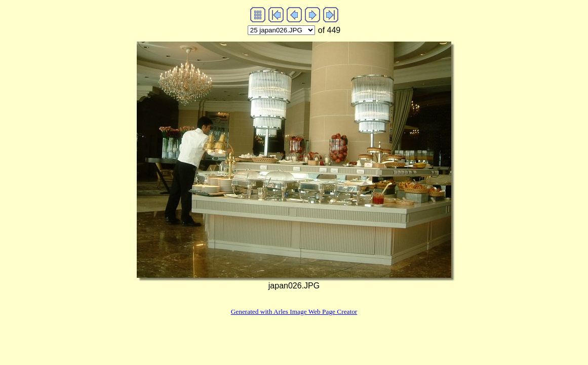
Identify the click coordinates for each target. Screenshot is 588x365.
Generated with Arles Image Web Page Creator (294, 312)
